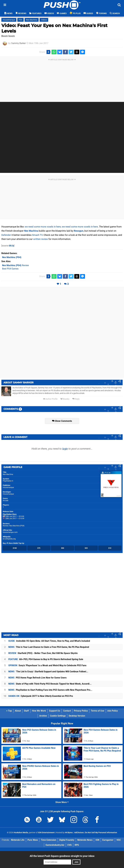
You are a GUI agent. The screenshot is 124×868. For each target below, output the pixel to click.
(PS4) (12, 257)
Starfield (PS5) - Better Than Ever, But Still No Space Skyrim (43, 653)
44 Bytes (69, 833)
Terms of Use (98, 711)
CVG (69, 845)
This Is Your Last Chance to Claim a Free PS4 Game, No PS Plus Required (49, 647)
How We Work (39, 711)
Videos (44, 20)
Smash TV (37, 235)
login (65, 449)
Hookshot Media (21, 833)
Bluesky (65, 399)
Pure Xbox (33, 840)
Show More (62, 802)
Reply (76, 399)
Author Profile (50, 399)
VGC (119, 840)
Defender (6, 235)
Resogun (79, 231)
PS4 (20, 20)
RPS (77, 845)
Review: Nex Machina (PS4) (14, 526)
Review (15, 265)
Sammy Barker (18, 43)
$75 (39, 548)
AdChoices (79, 833)
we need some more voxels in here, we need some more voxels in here (61, 227)
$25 (86, 548)
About (18, 711)
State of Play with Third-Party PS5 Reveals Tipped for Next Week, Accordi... (50, 684)
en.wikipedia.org (9, 539)
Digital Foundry (67, 840)
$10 (110, 548)
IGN (97, 840)
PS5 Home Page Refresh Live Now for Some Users (37, 678)
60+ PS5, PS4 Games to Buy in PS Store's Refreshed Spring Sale (46, 659)
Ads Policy (113, 711)
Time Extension (49, 840)
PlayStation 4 (8, 481)
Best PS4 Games (10, 269)
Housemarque (9, 20)
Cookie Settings (58, 716)
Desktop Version (77, 716)
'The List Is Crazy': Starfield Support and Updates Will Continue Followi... (48, 672)
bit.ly (11, 246)
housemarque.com (10, 532)
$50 (63, 548)
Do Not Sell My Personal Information (101, 833)
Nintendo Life (18, 840)
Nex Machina (32, 20)
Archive (43, 716)
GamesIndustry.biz (55, 845)
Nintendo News (85, 840)
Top (9, 711)
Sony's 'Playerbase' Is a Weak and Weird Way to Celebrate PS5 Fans (47, 665)
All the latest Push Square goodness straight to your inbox (62, 856)
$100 (15, 548)
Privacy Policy (81, 711)
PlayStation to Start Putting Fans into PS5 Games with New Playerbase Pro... (50, 690)
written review (41, 239)
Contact (67, 711)
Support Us (55, 711)
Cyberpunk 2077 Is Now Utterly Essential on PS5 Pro (41, 696)
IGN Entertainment (46, 833)
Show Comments (62, 421)
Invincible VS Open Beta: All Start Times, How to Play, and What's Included (49, 641)
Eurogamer (108, 840)
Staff (26, 711)
